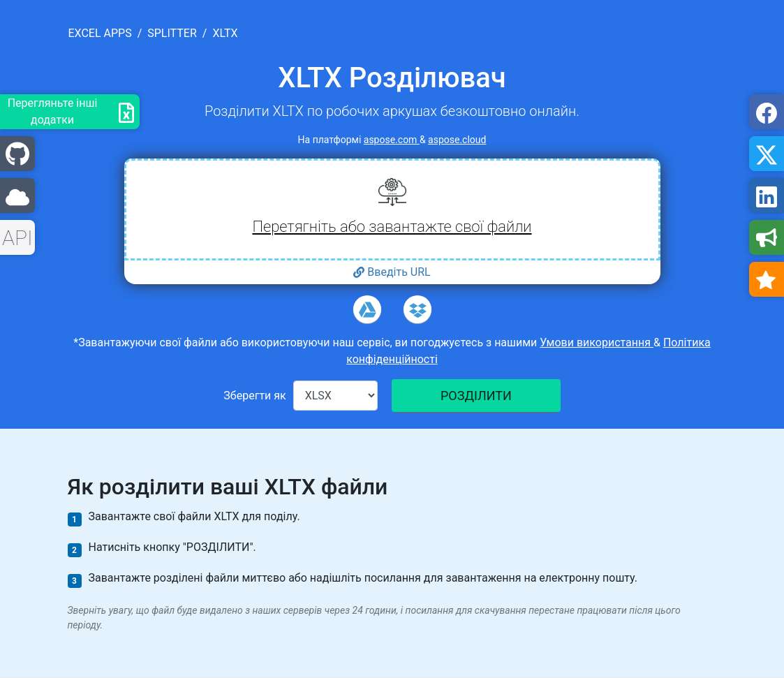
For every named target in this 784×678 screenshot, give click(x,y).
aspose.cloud (457, 140)
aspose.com (392, 140)
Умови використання (597, 342)
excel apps (100, 33)
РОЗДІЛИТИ (476, 396)
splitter (172, 33)
